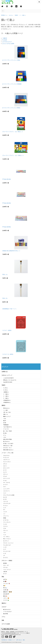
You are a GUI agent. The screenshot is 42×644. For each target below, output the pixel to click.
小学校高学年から (7, 402)
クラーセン (5, 567)
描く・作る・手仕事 (7, 431)
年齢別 (16, 15)
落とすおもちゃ (6, 441)
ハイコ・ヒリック (7, 570)
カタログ (4, 607)
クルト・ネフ (6, 565)
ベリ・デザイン (6, 537)
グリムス (5, 476)
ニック (5, 508)
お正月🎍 (5, 579)
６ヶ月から (5, 390)
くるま (5, 419)
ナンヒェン (5, 506)
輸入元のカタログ (7, 609)
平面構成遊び (6, 425)
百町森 (5, 518)
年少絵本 (5, 40)
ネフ (4, 510)
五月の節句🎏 (6, 594)
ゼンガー (5, 499)
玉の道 (5, 423)
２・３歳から (6, 394)
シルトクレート (6, 491)
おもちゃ (11, 15)
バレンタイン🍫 (7, 584)
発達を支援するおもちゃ (8, 450)
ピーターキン (6, 520)
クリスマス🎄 (6, 600)
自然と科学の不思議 (7, 439)
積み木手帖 (5, 614)
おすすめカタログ (7, 42)
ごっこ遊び (5, 410)
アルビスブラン (6, 456)
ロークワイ (5, 558)
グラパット (5, 474)
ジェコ (5, 493)
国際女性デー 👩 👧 (7, 592)
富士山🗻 (5, 588)
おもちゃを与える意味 (8, 44)
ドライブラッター (7, 503)
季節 (3, 577)
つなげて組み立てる (7, 427)
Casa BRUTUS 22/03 (8, 382)
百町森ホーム (4, 15)
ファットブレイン (7, 522)
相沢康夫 (5, 563)
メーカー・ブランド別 (7, 453)
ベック (5, 535)
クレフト (5, 472)
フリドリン (5, 526)
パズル (5, 437)
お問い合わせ (19, 640)
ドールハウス (6, 429)
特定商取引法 (4, 640)
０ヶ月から (5, 388)
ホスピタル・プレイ (7, 448)
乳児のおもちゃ (6, 408)
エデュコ (5, 464)
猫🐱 (4, 586)
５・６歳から (6, 398)
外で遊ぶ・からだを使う (8, 444)
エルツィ (5, 466)
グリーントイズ (6, 478)
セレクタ (5, 497)
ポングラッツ (6, 541)
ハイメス (5, 512)
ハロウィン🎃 (6, 598)
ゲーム (5, 435)
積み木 (5, 421)
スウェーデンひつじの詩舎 (9, 495)
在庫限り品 (5, 372)
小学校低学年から (7, 400)
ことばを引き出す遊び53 (8, 378)
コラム (3, 617)
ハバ (4, 514)
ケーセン (5, 481)
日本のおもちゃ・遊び (8, 446)
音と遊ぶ (5, 433)
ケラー (5, 487)
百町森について (12, 640)
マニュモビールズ (7, 545)
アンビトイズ (6, 458)
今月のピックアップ (7, 375)
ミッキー (5, 547)
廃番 (3, 620)
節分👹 (5, 581)
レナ (4, 555)
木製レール (5, 414)
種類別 (3, 405)
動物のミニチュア (7, 416)
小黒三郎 (5, 572)
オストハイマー (6, 468)
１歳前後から (6, 392)
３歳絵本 (5, 38)
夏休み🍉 (5, 596)
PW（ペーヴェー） (7, 539)
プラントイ (5, 530)
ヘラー (5, 533)
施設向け (4, 603)
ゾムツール (5, 501)
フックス (5, 524)
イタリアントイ (6, 460)
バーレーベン (6, 516)
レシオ (5, 553)
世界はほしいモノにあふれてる (10, 380)
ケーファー (5, 485)
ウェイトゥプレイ (7, 462)
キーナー (5, 470)
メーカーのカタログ (7, 612)
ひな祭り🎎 (6, 590)
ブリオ (5, 528)
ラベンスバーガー (7, 551)
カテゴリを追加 (6, 624)
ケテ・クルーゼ (6, 483)
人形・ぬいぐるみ (7, 412)
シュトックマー (6, 489)
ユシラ (5, 549)
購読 (24, 640)
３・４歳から (23, 15)
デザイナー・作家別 (7, 561)
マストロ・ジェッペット (8, 543)
